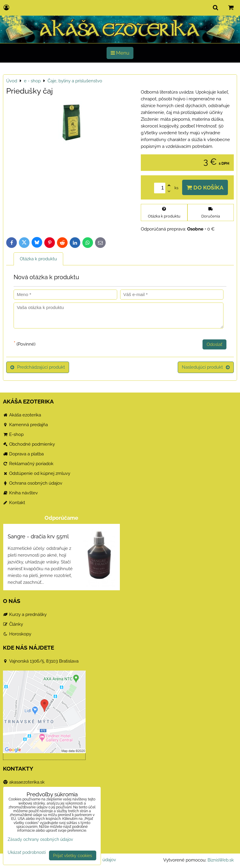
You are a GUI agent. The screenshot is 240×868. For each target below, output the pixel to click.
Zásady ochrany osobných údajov (40, 839)
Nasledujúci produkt (206, 367)
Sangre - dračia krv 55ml (38, 536)
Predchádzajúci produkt (38, 367)
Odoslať (214, 344)
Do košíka (205, 187)
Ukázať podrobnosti (27, 852)
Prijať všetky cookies (73, 855)
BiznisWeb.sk (221, 860)
